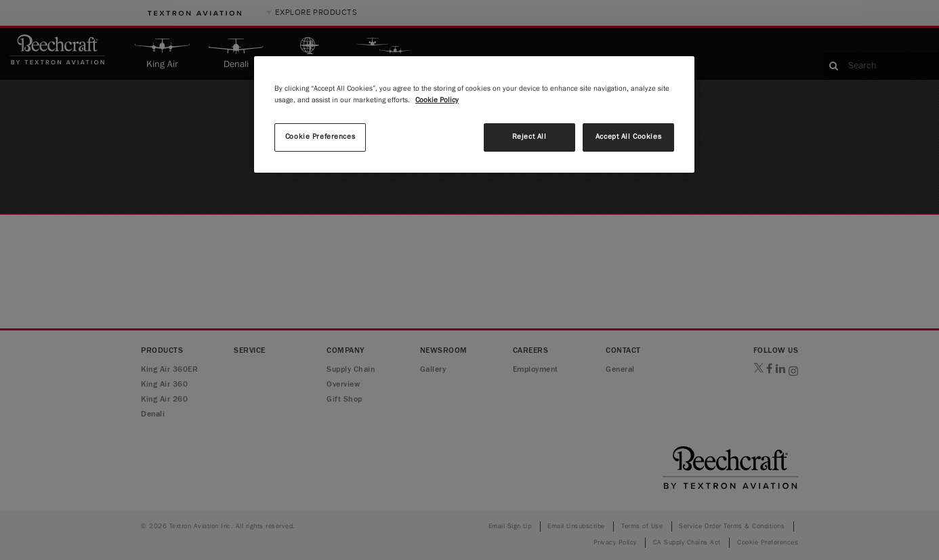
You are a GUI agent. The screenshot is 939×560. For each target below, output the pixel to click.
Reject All (529, 137)
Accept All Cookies (628, 137)
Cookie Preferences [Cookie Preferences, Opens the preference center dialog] (320, 137)
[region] (474, 114)
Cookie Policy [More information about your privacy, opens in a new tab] (437, 100)
